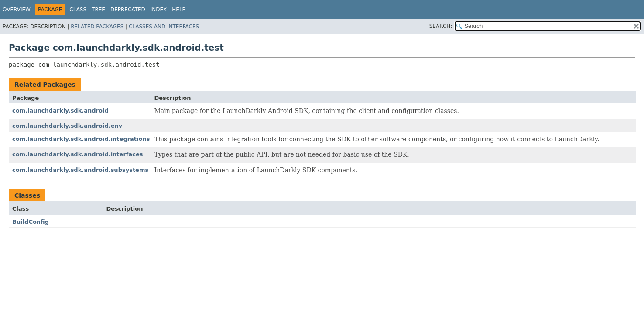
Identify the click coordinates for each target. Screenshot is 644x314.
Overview (17, 10)
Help (179, 10)
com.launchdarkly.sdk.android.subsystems (80, 170)
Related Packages (97, 27)
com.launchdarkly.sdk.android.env (67, 126)
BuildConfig (31, 222)
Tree (98, 10)
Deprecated (128, 10)
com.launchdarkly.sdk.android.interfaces (77, 154)
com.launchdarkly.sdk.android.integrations (81, 139)
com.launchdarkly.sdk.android (60, 111)
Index (159, 10)
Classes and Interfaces (164, 27)
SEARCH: (441, 26)
